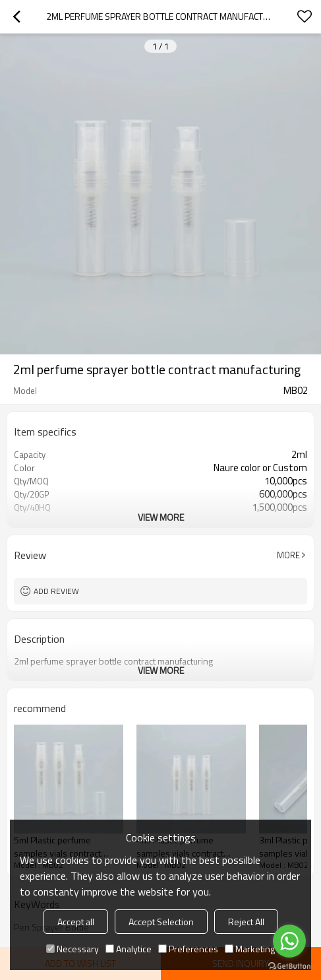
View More (161, 517)
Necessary (73, 949)
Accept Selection (161, 922)
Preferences (188, 949)
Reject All (246, 922)
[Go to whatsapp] (289, 941)
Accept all (76, 922)
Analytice (129, 949)
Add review (56, 591)
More (288, 555)
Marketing (250, 949)
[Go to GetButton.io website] (289, 966)
